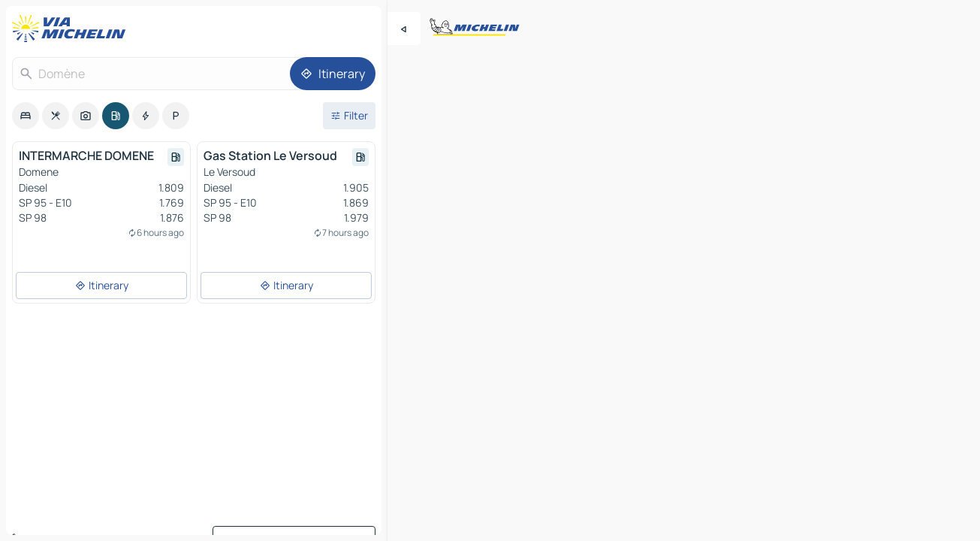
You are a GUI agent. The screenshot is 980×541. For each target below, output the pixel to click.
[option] (26, 116)
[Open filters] (349, 116)
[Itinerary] (333, 74)
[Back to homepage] (72, 29)
